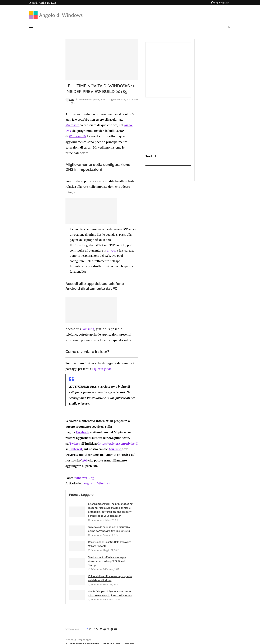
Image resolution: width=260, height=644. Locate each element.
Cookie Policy (139, 610)
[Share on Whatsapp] (76, 513)
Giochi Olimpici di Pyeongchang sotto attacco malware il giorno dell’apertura (138, 475)
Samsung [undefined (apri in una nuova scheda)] (55, 299)
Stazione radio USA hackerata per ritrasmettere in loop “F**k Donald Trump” (139, 456)
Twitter (42, 377)
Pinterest (117, 377)
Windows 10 (44, 155)
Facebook (50, 372)
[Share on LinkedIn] (69, 513)
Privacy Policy (121, 610)
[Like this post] (58, 513)
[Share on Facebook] (62, 513)
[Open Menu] (31, 28)
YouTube (50, 383)
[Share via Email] (83, 513)
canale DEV (96, 150)
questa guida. (134, 327)
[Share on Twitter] (65, 513)
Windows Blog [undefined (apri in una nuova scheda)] (51, 399)
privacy (144, 236)
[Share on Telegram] (80, 513)
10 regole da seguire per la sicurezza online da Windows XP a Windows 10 (139, 429)
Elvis (38, 133)
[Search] (229, 28)
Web (154, 383)
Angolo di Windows (63, 405)
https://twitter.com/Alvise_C (86, 377)
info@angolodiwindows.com (136, 592)
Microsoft (40, 150)
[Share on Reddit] (72, 513)
